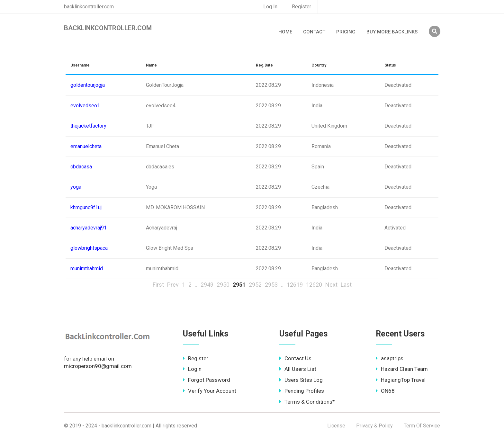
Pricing (346, 32)
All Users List (298, 369)
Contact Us (295, 358)
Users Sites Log (301, 380)
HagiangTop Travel (401, 380)
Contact (314, 32)
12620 (314, 285)
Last (346, 285)
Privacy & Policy (374, 426)
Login (192, 369)
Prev (173, 285)
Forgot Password (207, 380)
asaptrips (390, 358)
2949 (207, 285)
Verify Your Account (210, 391)
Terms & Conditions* (307, 402)
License (336, 426)
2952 (255, 285)
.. (196, 285)
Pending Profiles (302, 391)
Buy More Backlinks (392, 32)
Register (301, 7)
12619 (295, 285)
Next (331, 285)
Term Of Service (422, 426)
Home (285, 32)
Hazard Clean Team (402, 369)
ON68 (385, 391)
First (158, 285)
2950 (223, 285)
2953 (271, 285)
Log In (270, 7)
